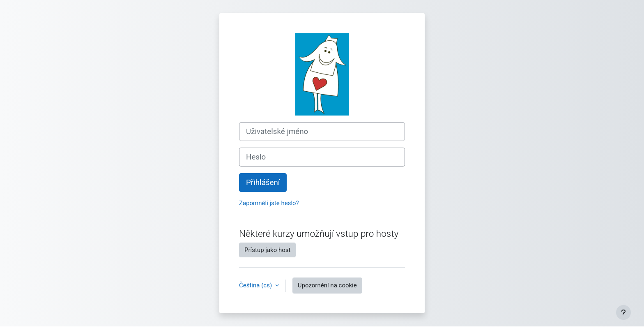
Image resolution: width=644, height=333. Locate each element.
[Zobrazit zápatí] (623, 312)
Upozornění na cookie (327, 285)
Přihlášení (263, 183)
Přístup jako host (267, 250)
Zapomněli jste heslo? (269, 203)
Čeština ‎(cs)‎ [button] (256, 285)
